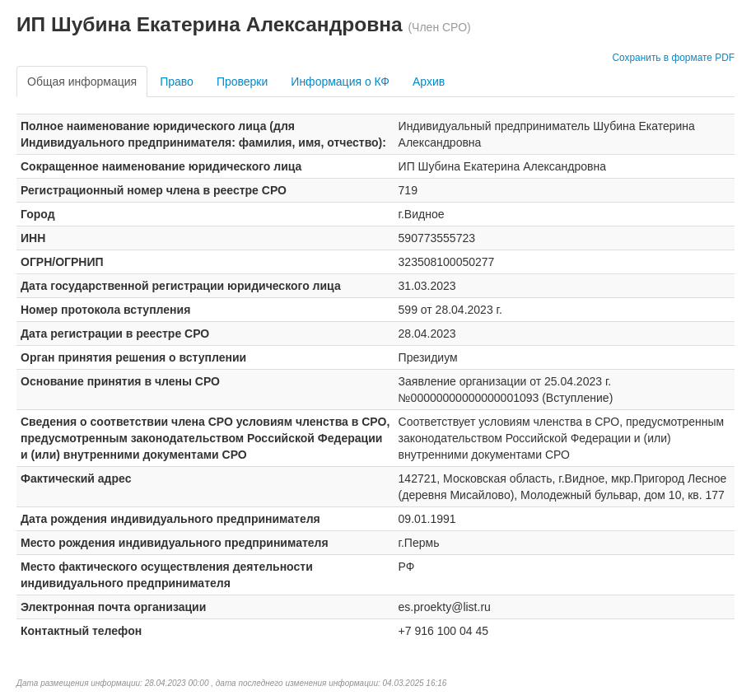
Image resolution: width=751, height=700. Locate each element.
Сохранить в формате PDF (673, 58)
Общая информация (82, 82)
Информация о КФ (340, 82)
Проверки (242, 82)
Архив (429, 82)
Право (177, 82)
